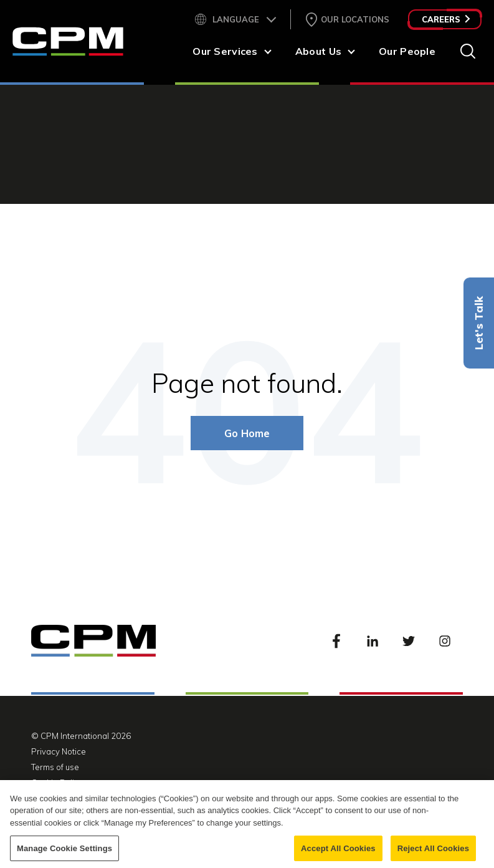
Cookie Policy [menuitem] (57, 783)
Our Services (225, 51)
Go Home (247, 433)
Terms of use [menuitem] (55, 767)
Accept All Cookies (338, 855)
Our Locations (355, 19)
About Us (318, 51)
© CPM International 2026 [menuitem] (81, 736)
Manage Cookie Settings (64, 855)
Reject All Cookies (433, 855)
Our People (407, 51)
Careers (446, 19)
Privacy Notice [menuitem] (59, 751)
